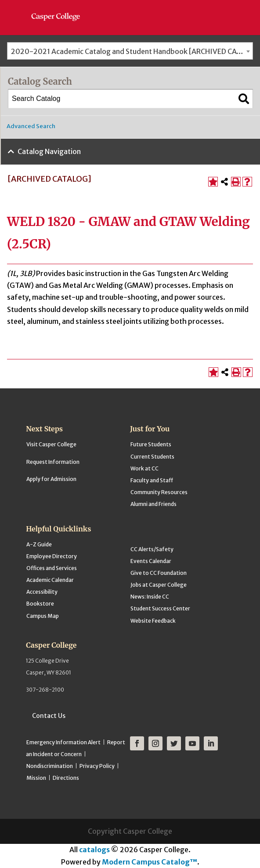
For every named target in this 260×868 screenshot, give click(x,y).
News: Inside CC (150, 597)
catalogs (94, 850)
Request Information (53, 462)
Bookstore (40, 604)
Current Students (152, 457)
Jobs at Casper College (159, 585)
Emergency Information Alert (63, 742)
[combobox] (130, 51)
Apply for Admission (51, 479)
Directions (66, 778)
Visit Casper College (51, 444)
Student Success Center (160, 608)
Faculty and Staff (152, 480)
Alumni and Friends (153, 504)
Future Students (151, 444)
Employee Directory (52, 556)
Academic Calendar (50, 580)
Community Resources (159, 492)
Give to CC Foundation (159, 573)
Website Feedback (153, 621)
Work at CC (144, 468)
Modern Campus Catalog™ (150, 862)
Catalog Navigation (49, 151)
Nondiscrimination (50, 766)
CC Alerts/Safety (152, 549)
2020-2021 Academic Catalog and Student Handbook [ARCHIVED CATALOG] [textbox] (132, 51)
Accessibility (42, 592)
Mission (36, 778)
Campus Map (43, 616)
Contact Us (49, 716)
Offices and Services (52, 568)
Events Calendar (151, 561)
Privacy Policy (97, 766)
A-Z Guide (39, 544)
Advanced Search (31, 126)
